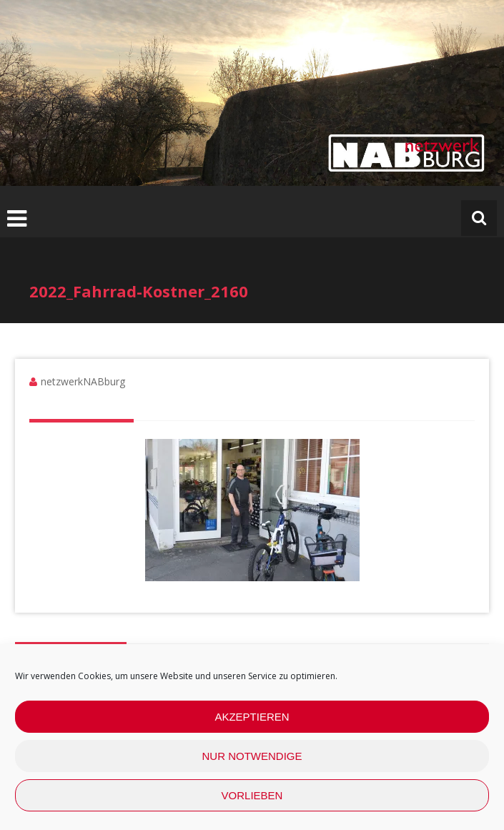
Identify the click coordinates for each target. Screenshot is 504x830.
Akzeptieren (252, 717)
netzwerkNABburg (83, 381)
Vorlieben (252, 795)
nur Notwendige (252, 756)
